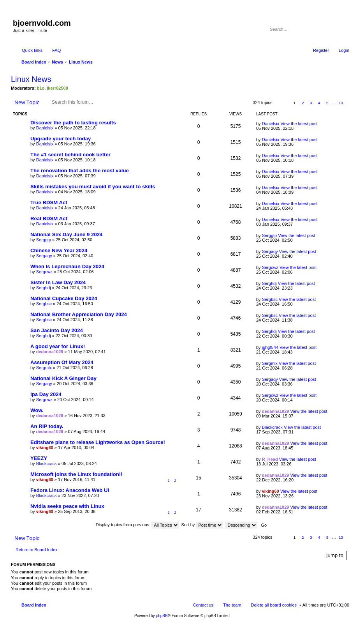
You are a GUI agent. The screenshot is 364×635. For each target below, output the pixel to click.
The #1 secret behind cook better (70, 155)
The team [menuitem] (232, 605)
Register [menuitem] (321, 50)
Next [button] (349, 103)
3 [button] (311, 103)
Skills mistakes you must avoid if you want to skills (93, 187)
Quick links (32, 50)
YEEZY (39, 458)
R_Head (270, 459)
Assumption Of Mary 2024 (62, 362)
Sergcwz (44, 272)
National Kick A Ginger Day (63, 378)
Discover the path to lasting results (73, 123)
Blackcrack (272, 427)
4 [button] (319, 103)
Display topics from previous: (138, 525)
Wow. (37, 410)
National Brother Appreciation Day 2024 (79, 314)
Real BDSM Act (49, 218)
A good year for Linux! (58, 346)
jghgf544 (270, 347)
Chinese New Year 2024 (59, 250)
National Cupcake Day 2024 (64, 298)
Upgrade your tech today (61, 139)
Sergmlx (44, 368)
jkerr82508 (57, 88)
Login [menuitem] (344, 50)
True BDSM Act (49, 203)
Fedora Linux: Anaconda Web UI (70, 490)
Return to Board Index (37, 550)
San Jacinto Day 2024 (57, 330)
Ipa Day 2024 (46, 394)
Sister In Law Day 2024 (58, 282)
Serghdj (44, 288)
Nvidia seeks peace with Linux (67, 506)
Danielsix (45, 128)
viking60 (45, 448)
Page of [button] (282, 103)
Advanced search (344, 29)
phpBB (162, 616)
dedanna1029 (50, 352)
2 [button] (303, 103)
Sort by (202, 525)
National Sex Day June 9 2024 (66, 234)
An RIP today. (47, 426)
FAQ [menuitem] (56, 50)
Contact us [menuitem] (203, 605)
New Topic (27, 102)
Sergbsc (44, 304)
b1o (41, 88)
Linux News (31, 79)
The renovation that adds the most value (80, 171)
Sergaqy (44, 256)
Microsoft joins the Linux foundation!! (76, 474)
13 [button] (341, 103)
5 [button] (327, 103)
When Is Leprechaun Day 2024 (67, 266)
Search (333, 29)
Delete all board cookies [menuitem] (274, 605)
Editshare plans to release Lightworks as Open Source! (98, 442)
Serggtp (44, 240)
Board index (34, 605)
